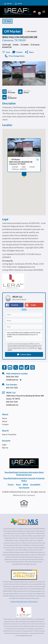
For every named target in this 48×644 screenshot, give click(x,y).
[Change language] (34, 12)
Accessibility (35, 484)
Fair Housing (24, 487)
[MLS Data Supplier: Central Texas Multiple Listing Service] (24, 522)
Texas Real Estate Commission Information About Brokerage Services (24, 474)
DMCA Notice (33, 602)
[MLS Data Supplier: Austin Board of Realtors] (24, 575)
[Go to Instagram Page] (10, 367)
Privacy (10, 350)
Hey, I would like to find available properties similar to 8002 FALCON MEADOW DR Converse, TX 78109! (24, 336)
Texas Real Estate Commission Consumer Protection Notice (24, 479)
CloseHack (31, 495)
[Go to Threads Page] (33, 367)
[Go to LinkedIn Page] (21, 367)
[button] (24, 354)
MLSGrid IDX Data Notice (19, 602)
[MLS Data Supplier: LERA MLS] (24, 612)
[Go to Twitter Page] (16, 367)
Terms (40, 348)
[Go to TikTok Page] (27, 367)
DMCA (25, 484)
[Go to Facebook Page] (4, 367)
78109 (22, 40)
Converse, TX (10, 40)
